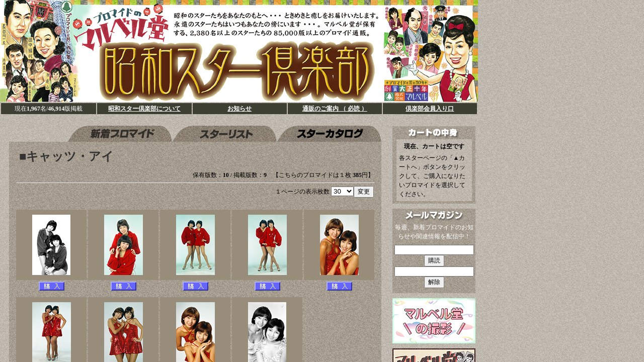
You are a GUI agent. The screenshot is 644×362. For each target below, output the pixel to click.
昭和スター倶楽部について (144, 109)
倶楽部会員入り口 (430, 109)
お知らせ (239, 109)
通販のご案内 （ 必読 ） (335, 109)
